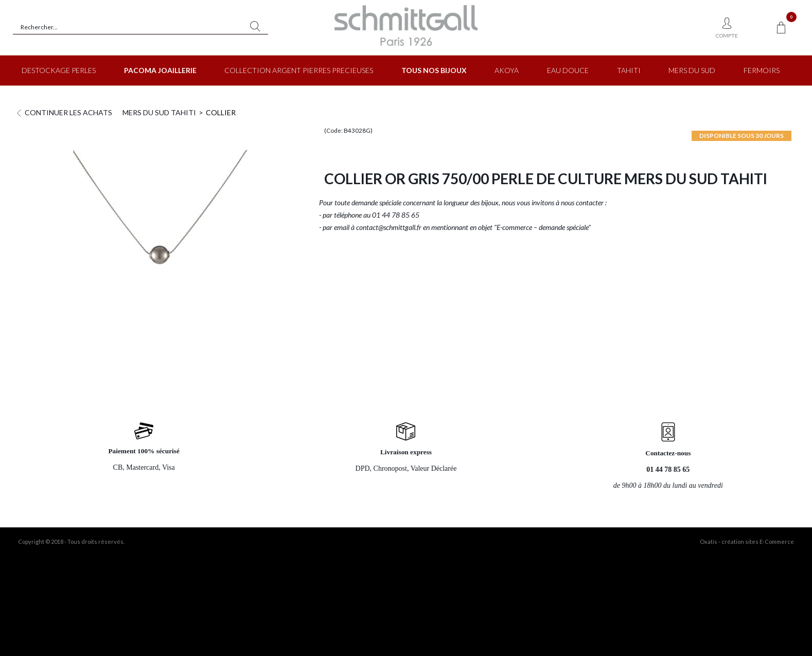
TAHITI (629, 70)
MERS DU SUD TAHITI (159, 112)
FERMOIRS (762, 70)
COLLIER (221, 112)
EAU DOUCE (568, 70)
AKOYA (507, 70)
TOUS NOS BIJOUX (434, 70)
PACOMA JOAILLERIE (160, 70)
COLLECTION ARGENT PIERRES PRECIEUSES (299, 70)
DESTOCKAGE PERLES (59, 70)
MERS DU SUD (692, 70)
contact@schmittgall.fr (389, 227)
